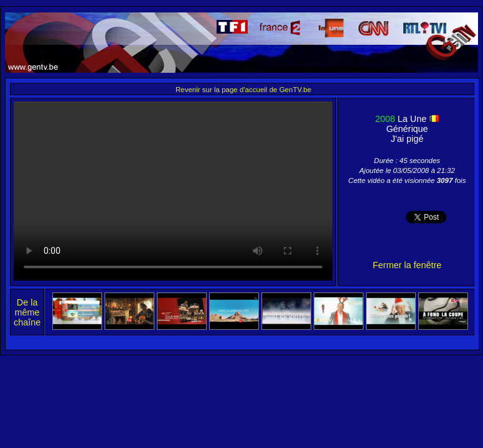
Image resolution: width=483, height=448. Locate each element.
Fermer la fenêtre (407, 265)
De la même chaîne (27, 312)
